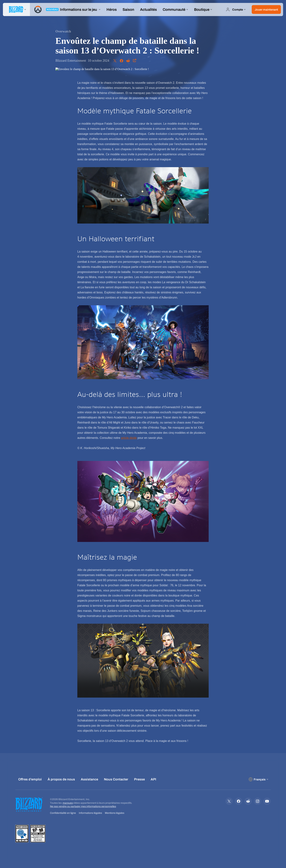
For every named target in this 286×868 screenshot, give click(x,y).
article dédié (129, 438)
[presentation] (16, 9)
